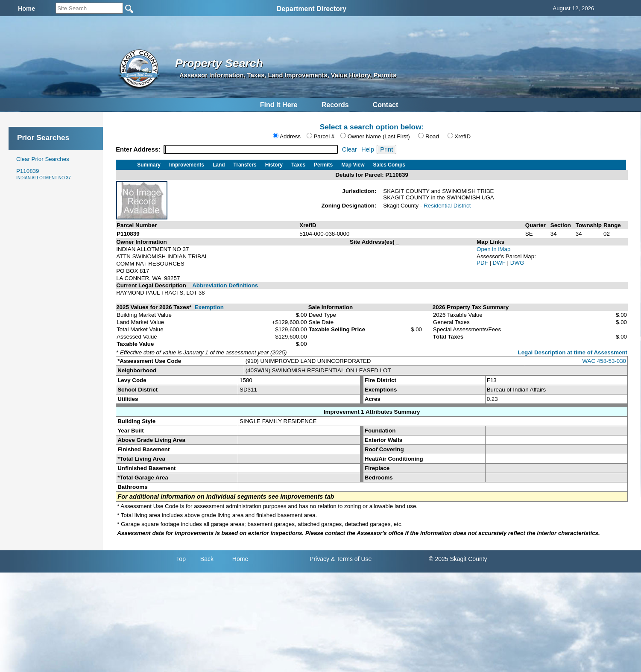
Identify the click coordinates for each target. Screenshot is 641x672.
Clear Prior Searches (43, 159)
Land (219, 165)
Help (368, 149)
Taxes (298, 165)
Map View (353, 165)
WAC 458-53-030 (604, 361)
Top (181, 559)
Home (240, 559)
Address (290, 136)
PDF (483, 263)
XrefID (462, 136)
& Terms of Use (351, 559)
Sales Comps (389, 165)
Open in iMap (493, 249)
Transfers (245, 165)
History (274, 165)
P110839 (44, 174)
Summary (149, 165)
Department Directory (312, 9)
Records (335, 105)
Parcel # (324, 136)
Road (432, 136)
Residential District (447, 206)
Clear (350, 149)
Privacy (319, 559)
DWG (517, 263)
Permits (323, 165)
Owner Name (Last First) (379, 136)
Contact (386, 105)
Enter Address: (139, 149)
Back (207, 559)
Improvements (187, 165)
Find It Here (279, 105)
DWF (500, 263)
